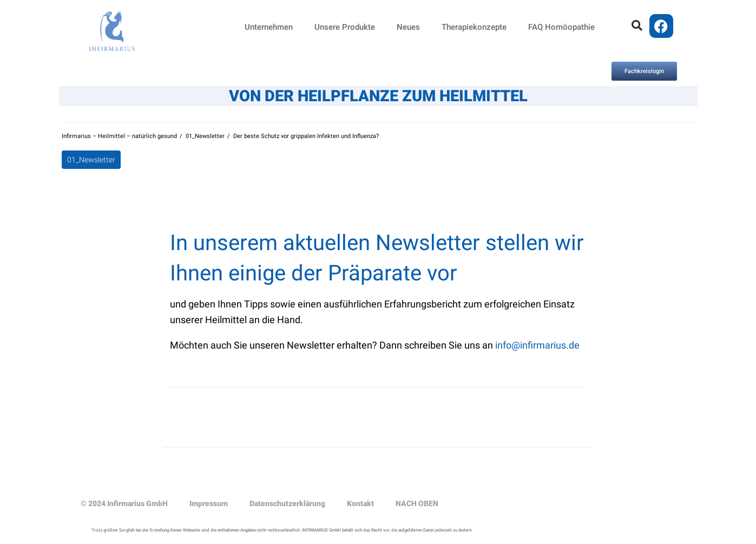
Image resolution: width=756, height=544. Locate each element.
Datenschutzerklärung (287, 503)
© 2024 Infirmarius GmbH (124, 503)
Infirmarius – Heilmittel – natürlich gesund (119, 136)
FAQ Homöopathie (561, 27)
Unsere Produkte (345, 27)
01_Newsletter (205, 136)
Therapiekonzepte (474, 27)
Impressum (209, 503)
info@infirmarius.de (537, 345)
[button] (637, 25)
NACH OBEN (417, 503)
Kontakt (360, 503)
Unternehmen (269, 27)
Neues (408, 27)
